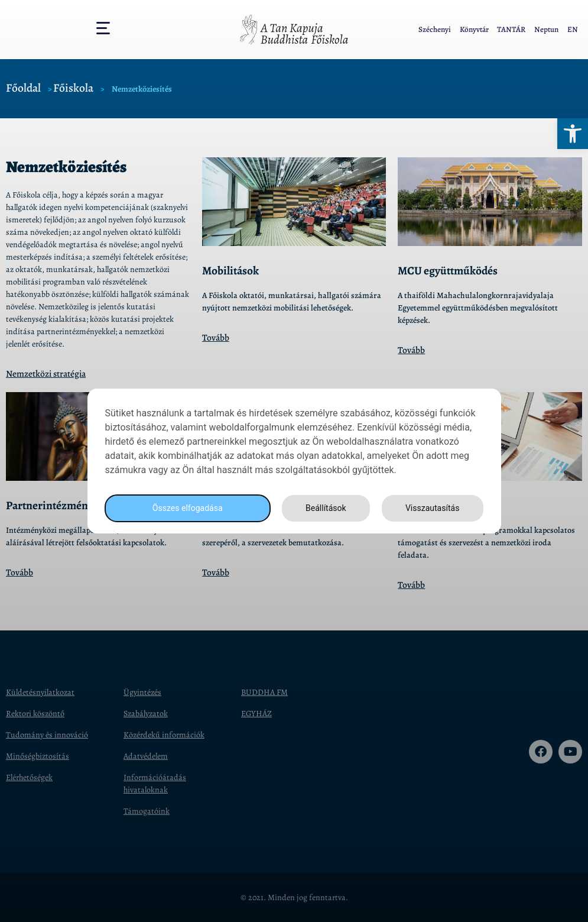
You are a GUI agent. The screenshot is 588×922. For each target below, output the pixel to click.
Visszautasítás (431, 508)
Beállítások (322, 508)
